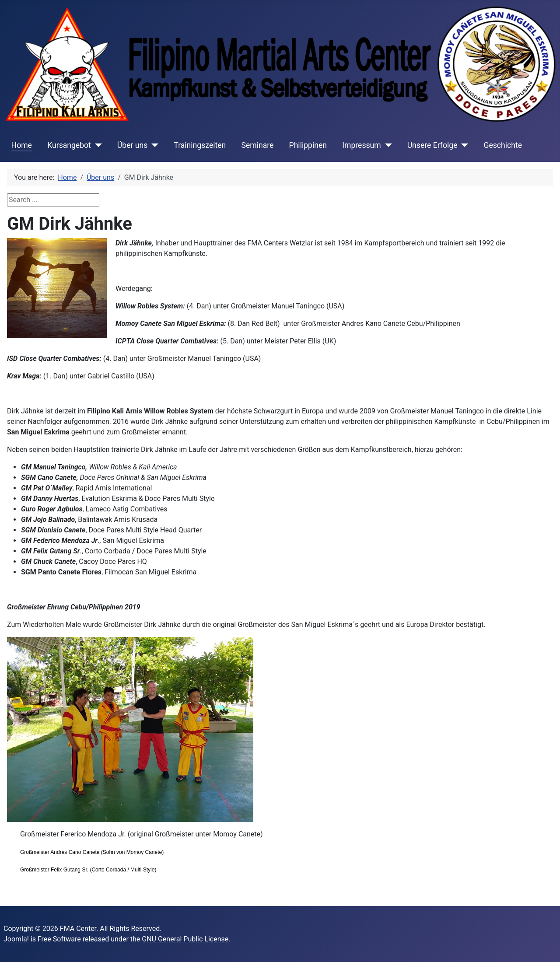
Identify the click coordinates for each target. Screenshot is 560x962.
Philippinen (308, 145)
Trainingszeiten (200, 145)
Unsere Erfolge (432, 145)
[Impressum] (387, 145)
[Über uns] (153, 145)
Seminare (257, 145)
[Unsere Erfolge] (463, 145)
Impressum (362, 145)
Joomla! (16, 939)
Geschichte (503, 145)
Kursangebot (69, 145)
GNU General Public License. (186, 939)
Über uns (132, 145)
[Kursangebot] (96, 145)
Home (22, 145)
